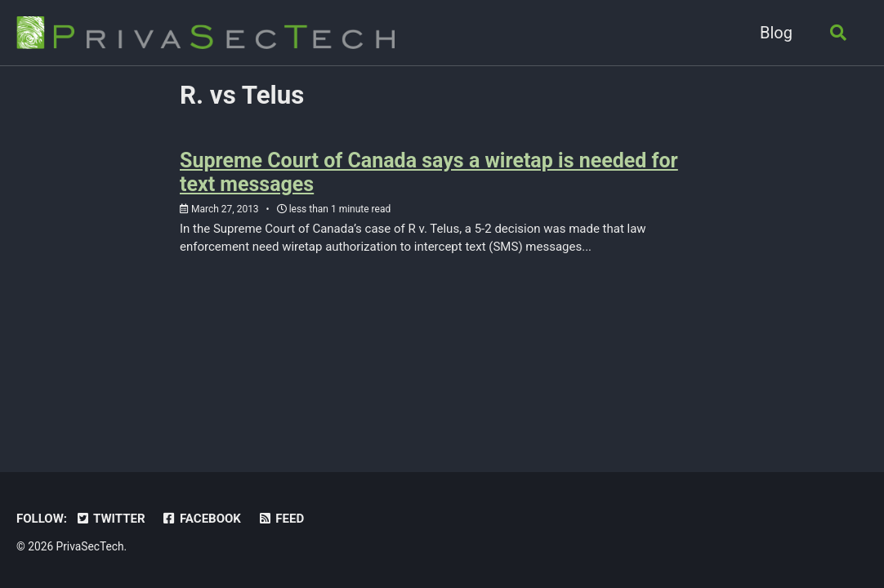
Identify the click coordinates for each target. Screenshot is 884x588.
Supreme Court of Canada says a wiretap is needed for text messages (429, 172)
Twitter (110, 519)
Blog (776, 33)
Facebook (201, 519)
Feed (281, 519)
